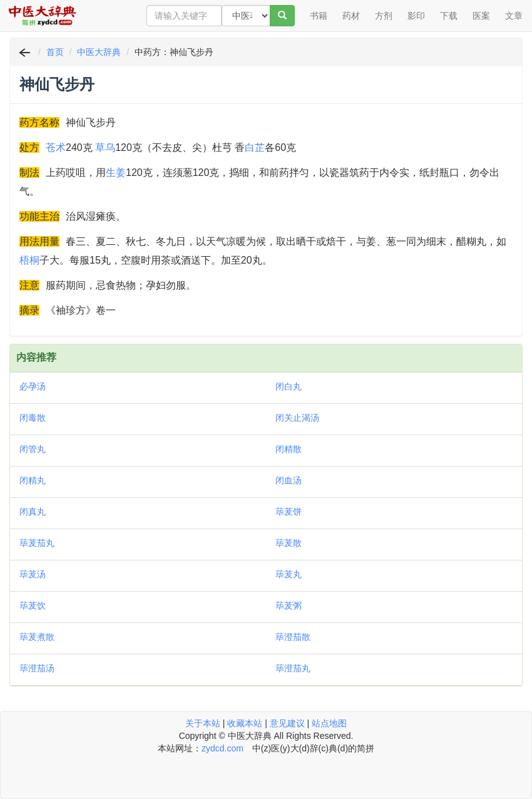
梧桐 (29, 260)
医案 (481, 16)
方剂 (384, 16)
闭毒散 (33, 418)
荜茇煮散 (37, 637)
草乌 (105, 147)
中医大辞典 (99, 52)
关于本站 (203, 723)
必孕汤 (33, 386)
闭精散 (289, 449)
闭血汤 (289, 480)
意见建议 (287, 723)
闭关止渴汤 (297, 418)
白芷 (255, 147)
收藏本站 (245, 723)
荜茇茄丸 (37, 543)
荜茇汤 (33, 574)
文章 (514, 16)
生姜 (116, 173)
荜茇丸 (289, 574)
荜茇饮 (33, 606)
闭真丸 (33, 512)
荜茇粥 (289, 606)
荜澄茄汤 (37, 668)
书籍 (319, 16)
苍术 (56, 147)
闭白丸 (289, 386)
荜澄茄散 (293, 637)
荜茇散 (289, 543)
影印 (416, 16)
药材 (351, 16)
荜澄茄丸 (293, 668)
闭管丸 (33, 449)
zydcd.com (223, 748)
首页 (55, 52)
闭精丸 (33, 480)
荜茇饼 (289, 512)
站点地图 (329, 723)
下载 (449, 16)
